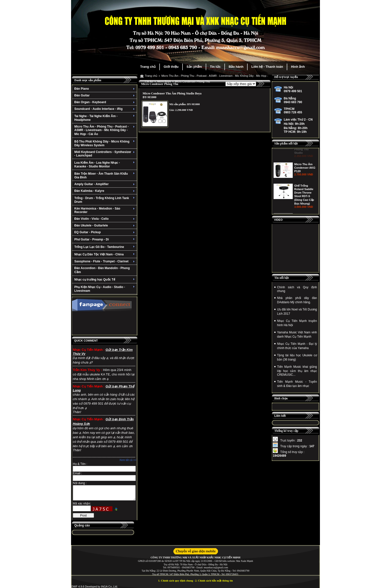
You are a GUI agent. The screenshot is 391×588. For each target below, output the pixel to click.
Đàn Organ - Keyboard (105, 102)
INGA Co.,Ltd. (109, 587)
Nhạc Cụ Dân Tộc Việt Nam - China (105, 254)
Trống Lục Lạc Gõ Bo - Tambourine (105, 247)
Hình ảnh (298, 67)
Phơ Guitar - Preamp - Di (105, 239)
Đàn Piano (105, 89)
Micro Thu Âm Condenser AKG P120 (305, 185)
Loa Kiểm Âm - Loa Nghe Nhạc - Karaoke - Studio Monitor (105, 165)
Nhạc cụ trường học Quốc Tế (105, 280)
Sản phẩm (194, 67)
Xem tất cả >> (128, 460)
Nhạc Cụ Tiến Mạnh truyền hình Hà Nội (297, 323)
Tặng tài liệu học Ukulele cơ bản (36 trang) (297, 357)
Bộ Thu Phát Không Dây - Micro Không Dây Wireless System (105, 143)
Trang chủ (148, 67)
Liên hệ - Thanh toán (267, 67)
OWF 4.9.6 (78, 587)
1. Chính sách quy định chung (176, 581)
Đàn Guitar (105, 95)
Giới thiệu (171, 67)
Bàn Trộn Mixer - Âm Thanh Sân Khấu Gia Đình (105, 176)
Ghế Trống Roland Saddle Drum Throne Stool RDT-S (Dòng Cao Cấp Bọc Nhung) (304, 212)
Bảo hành (236, 67)
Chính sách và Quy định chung (297, 289)
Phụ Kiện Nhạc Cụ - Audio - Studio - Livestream (105, 289)
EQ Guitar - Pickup (105, 232)
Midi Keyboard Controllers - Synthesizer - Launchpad (105, 154)
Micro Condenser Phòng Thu (192, 81)
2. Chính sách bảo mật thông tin (214, 581)
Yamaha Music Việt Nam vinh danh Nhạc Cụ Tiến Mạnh (297, 334)
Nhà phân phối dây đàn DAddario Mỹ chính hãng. (297, 300)
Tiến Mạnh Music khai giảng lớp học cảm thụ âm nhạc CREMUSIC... (297, 371)
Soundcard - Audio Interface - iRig (105, 109)
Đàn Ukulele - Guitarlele (105, 225)
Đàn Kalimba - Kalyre (105, 191)
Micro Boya (164, 81)
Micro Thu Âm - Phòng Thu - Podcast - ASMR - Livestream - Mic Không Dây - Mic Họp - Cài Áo (105, 130)
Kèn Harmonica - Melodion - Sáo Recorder (105, 210)
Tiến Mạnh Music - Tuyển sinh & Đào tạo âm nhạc (297, 384)
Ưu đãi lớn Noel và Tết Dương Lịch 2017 (297, 312)
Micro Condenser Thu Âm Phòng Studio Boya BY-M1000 (172, 95)
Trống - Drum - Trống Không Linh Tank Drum (105, 200)
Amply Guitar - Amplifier (105, 184)
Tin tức (215, 67)
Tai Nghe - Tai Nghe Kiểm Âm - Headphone (105, 118)
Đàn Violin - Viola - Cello (105, 219)
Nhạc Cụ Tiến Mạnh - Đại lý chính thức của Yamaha (297, 346)
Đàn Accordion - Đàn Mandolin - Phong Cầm (102, 270)
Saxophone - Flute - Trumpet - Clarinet (105, 261)
